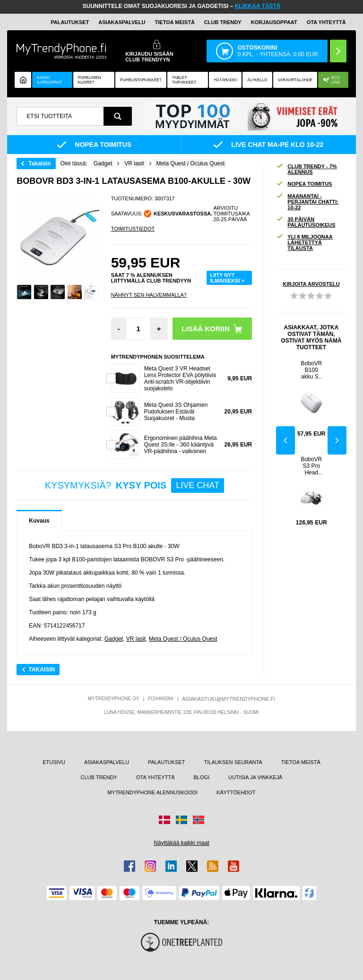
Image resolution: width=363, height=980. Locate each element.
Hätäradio (225, 80)
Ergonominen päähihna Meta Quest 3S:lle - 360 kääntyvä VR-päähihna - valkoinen (181, 445)
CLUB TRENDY (99, 777)
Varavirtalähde (295, 80)
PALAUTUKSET (70, 22)
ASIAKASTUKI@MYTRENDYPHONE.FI (229, 699)
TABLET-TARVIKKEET (184, 80)
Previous (285, 440)
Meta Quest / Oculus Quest (183, 639)
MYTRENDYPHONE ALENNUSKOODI (152, 792)
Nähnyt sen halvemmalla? (149, 295)
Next (337, 440)
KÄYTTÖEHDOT (236, 792)
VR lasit (136, 639)
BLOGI (201, 777)
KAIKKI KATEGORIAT (49, 80)
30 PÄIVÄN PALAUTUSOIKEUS (306, 222)
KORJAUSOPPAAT (274, 22)
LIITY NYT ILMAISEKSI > (227, 278)
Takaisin (39, 163)
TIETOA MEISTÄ (175, 22)
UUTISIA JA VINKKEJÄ (255, 777)
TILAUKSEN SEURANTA (233, 762)
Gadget (114, 639)
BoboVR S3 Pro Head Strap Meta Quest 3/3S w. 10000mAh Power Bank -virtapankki (311, 466)
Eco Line (332, 80)
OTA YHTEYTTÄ (326, 22)
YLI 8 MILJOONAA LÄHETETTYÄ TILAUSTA (304, 242)
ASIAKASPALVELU (122, 22)
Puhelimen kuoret (90, 80)
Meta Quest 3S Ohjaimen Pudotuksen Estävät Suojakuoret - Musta (176, 412)
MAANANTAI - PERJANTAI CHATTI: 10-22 (307, 202)
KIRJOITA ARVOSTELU (311, 284)
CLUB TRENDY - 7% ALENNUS (306, 169)
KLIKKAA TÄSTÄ (258, 6)
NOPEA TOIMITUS (304, 184)
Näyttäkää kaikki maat (181, 843)
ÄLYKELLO (257, 80)
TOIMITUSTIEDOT (133, 229)
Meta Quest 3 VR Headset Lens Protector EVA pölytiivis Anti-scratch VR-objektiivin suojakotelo (180, 378)
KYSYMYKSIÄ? (134, 486)
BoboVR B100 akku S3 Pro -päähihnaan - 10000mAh (311, 370)
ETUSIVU (54, 762)
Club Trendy (223, 22)
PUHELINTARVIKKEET (141, 80)
